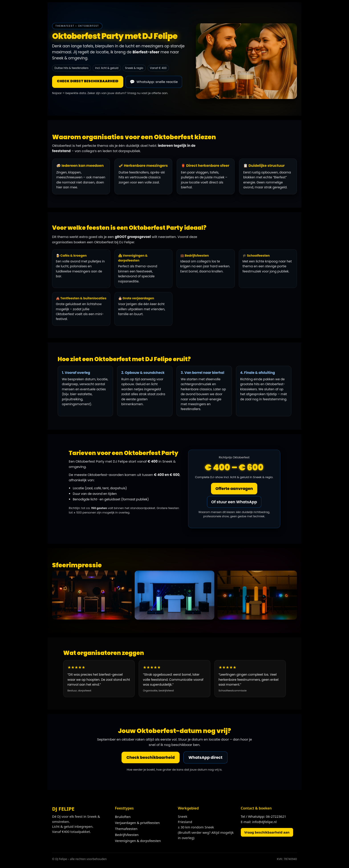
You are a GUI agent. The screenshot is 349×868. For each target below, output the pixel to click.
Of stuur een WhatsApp (234, 502)
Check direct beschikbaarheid (88, 81)
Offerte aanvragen (234, 488)
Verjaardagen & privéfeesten (137, 823)
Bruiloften (123, 817)
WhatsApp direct (206, 758)
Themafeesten (126, 829)
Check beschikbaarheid (150, 758)
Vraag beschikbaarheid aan (267, 833)
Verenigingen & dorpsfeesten (138, 841)
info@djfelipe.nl (264, 822)
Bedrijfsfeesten (127, 835)
